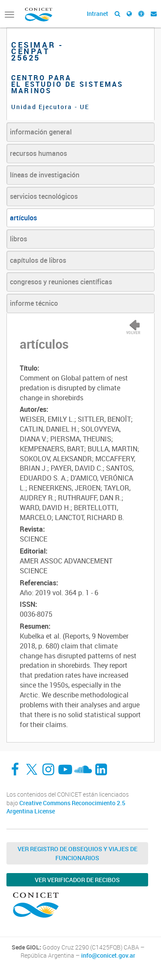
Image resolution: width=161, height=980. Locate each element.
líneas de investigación (45, 175)
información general (41, 132)
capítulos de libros (38, 260)
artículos (23, 218)
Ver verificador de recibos (77, 880)
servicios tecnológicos (44, 196)
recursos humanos (38, 153)
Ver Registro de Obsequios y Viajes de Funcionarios (77, 853)
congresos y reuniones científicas (61, 282)
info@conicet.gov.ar (108, 956)
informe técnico (34, 303)
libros (18, 239)
